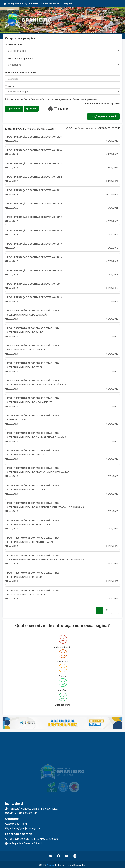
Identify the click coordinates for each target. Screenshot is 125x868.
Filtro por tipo (14, 45)
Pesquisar (14, 109)
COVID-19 (63, 109)
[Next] (107, 609)
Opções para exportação (31, 116)
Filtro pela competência (19, 59)
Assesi (50, 864)
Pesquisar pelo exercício (20, 72)
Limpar (31, 109)
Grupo (10, 86)
